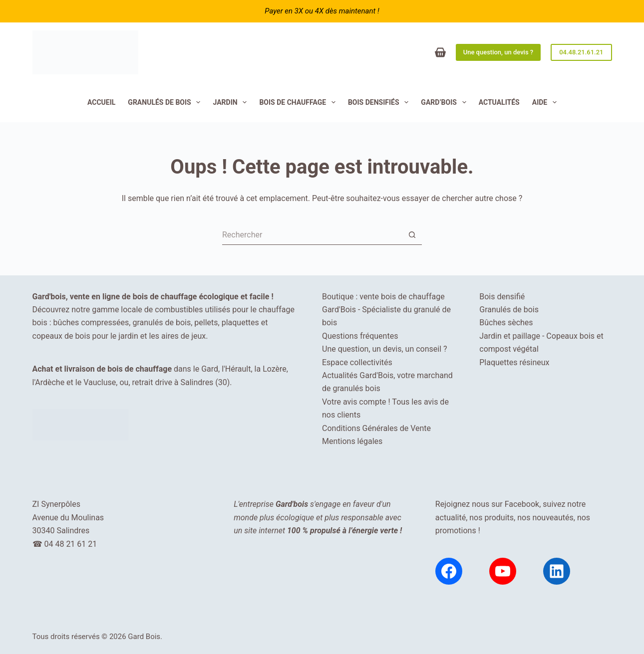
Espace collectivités (357, 362)
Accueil (101, 102)
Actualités (499, 102)
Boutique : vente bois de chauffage (383, 297)
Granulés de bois (166, 102)
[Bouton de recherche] (412, 235)
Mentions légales (352, 441)
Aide (546, 102)
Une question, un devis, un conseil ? (385, 349)
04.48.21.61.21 (581, 52)
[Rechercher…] (312, 235)
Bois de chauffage (299, 102)
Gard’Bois (445, 102)
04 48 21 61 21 (70, 544)
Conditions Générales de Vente (376, 428)
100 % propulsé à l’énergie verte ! (344, 531)
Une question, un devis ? (498, 52)
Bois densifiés (380, 102)
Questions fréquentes (360, 336)
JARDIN (232, 102)
